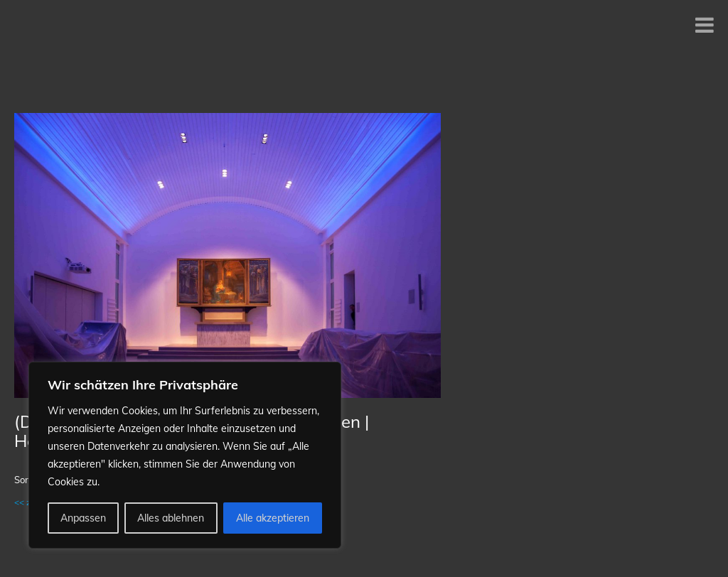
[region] (185, 455)
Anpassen (83, 518)
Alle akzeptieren (273, 518)
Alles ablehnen (171, 518)
